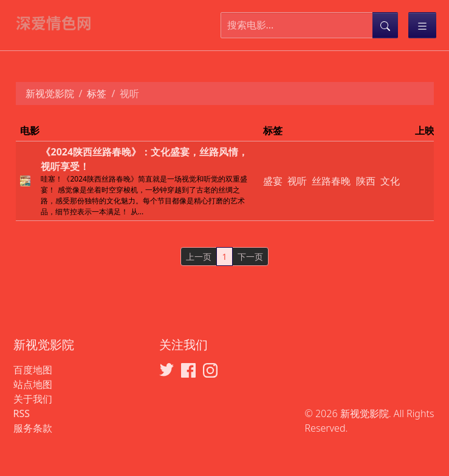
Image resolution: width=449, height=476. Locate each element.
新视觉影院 (50, 93)
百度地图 (33, 370)
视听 (297, 181)
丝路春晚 (331, 181)
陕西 (366, 181)
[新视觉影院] (59, 22)
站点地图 (33, 384)
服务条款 (33, 428)
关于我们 (33, 399)
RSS (22, 413)
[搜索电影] (297, 25)
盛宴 (273, 181)
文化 (390, 181)
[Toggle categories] (422, 25)
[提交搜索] (385, 25)
